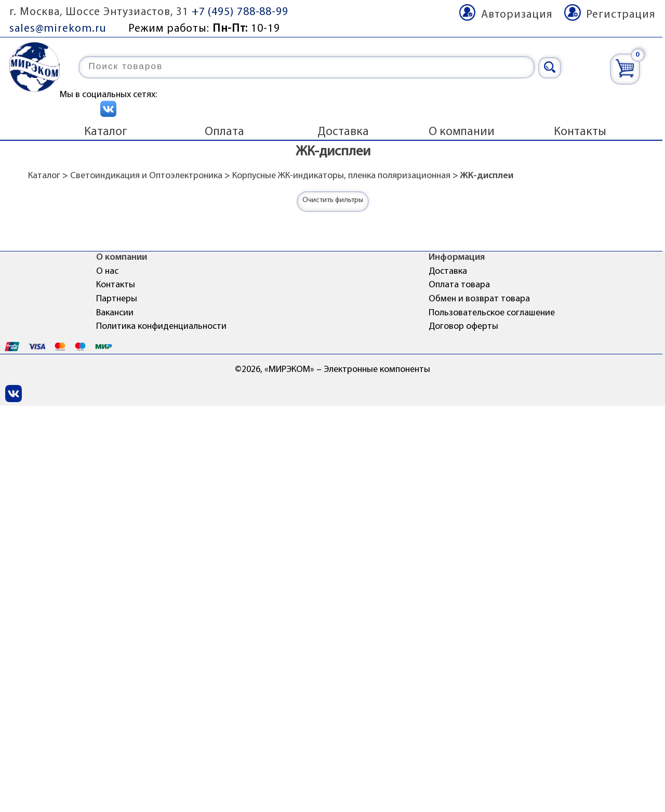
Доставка (343, 132)
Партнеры (117, 299)
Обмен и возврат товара (479, 299)
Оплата (224, 132)
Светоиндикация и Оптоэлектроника (146, 176)
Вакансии (115, 313)
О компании (462, 132)
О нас (107, 271)
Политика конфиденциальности (161, 327)
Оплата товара (459, 285)
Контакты (580, 132)
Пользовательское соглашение (492, 313)
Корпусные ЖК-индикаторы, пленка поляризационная (341, 176)
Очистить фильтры (333, 200)
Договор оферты (463, 327)
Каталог (106, 132)
